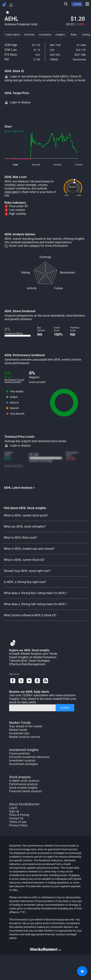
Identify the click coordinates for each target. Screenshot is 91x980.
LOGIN (77, 4)
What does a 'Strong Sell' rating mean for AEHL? (35, 604)
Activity (32, 288)
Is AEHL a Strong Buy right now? (25, 582)
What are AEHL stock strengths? (25, 527)
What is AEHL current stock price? (26, 515)
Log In (13, 808)
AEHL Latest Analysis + (19, 488)
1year (15, 165)
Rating (26, 273)
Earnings (45, 257)
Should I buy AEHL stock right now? (27, 571)
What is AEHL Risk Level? (20, 538)
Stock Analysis (20, 777)
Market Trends (20, 723)
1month (79, 165)
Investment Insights (24, 750)
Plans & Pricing (19, 815)
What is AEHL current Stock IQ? (24, 560)
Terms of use (18, 822)
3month (57, 165)
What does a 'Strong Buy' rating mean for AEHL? (35, 593)
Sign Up (14, 811)
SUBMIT (65, 708)
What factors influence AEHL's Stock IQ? (30, 615)
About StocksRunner (24, 804)
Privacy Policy (18, 825)
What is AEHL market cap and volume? (29, 549)
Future (59, 288)
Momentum (67, 273)
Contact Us (16, 818)
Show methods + (14, 466)
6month (36, 165)
